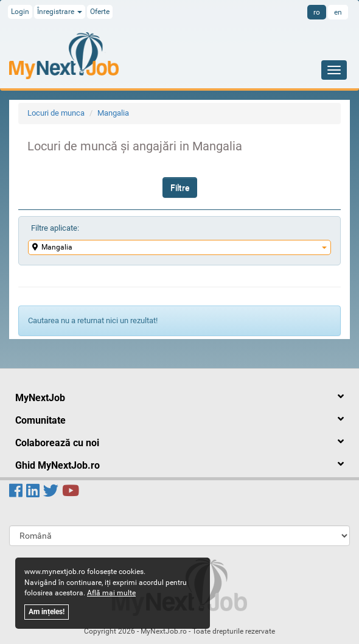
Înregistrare (60, 12)
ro (317, 12)
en (338, 12)
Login (20, 12)
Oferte (100, 12)
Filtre (180, 187)
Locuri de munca (56, 113)
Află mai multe (111, 593)
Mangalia (113, 113)
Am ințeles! (47, 612)
